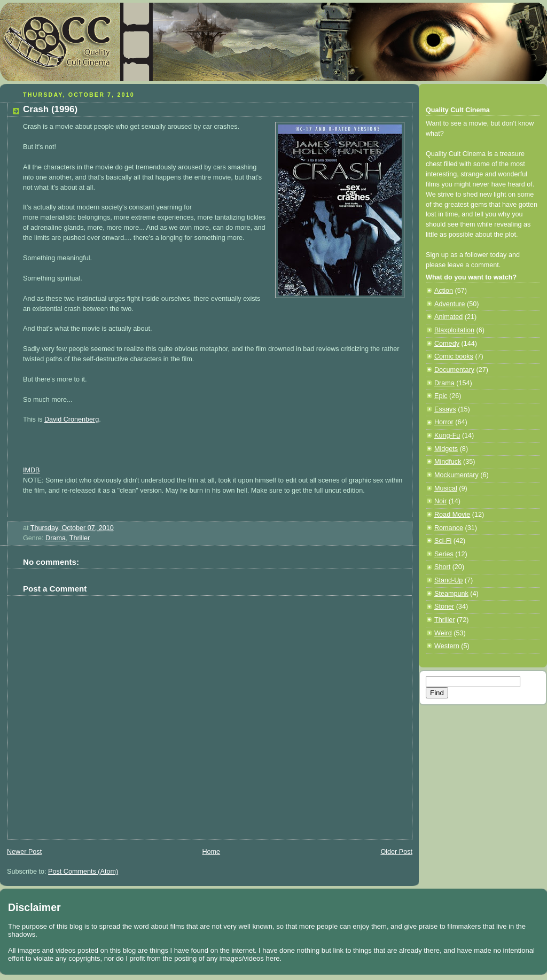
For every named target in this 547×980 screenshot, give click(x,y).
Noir (440, 501)
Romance (449, 528)
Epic (441, 396)
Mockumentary (456, 475)
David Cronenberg (72, 419)
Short (442, 567)
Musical (446, 488)
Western (447, 646)
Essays (445, 409)
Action (444, 291)
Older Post (396, 852)
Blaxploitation (454, 330)
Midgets (446, 449)
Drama (56, 538)
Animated (448, 317)
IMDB (32, 470)
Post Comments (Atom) (83, 872)
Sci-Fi (443, 541)
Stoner (444, 606)
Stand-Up (448, 580)
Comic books (454, 356)
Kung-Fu (447, 435)
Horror (444, 422)
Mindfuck (448, 462)
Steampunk (451, 594)
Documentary (454, 370)
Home (211, 852)
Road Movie (452, 515)
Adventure (450, 304)
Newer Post (24, 852)
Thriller (80, 538)
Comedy (447, 344)
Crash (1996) (50, 109)
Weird (443, 633)
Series (444, 554)
